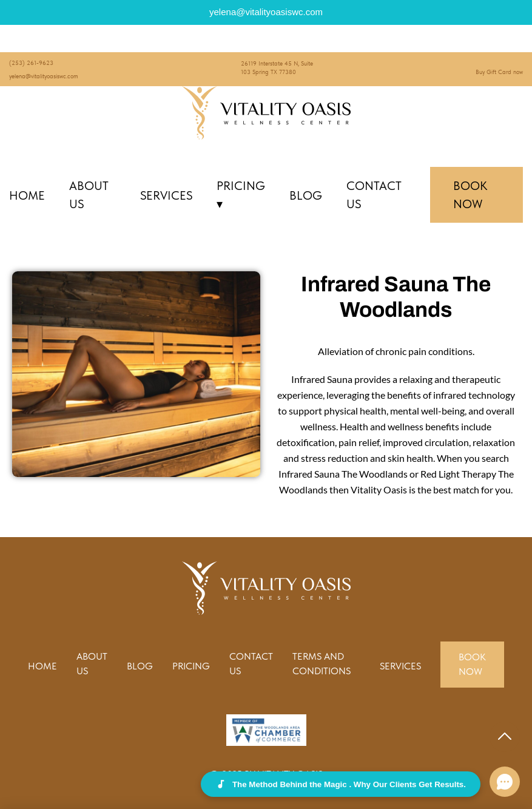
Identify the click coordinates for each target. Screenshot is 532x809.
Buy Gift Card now (499, 72)
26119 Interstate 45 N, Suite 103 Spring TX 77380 (277, 67)
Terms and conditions (322, 664)
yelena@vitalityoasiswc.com (44, 76)
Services (166, 195)
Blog (306, 195)
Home (27, 195)
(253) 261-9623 (31, 63)
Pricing (241, 195)
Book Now (470, 195)
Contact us (374, 195)
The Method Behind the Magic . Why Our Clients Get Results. (341, 784)
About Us (89, 195)
